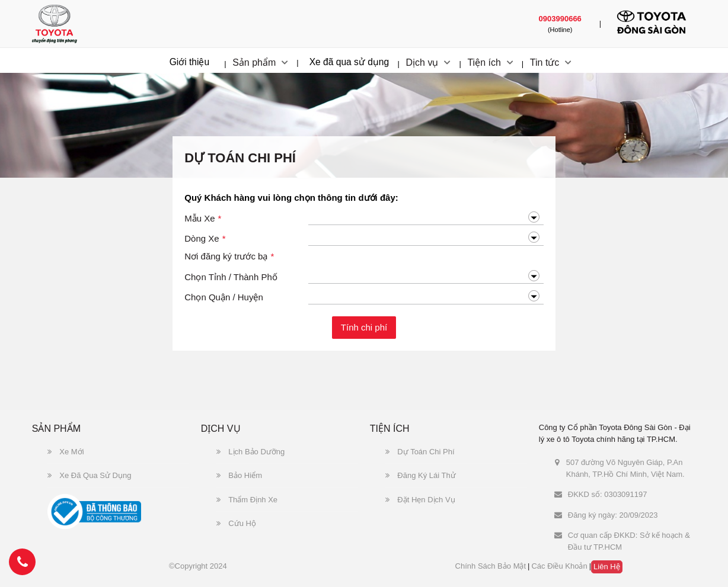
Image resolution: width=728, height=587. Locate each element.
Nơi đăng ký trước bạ (229, 257)
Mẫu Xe (203, 219)
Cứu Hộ (236, 523)
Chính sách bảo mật (491, 566)
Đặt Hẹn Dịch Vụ (420, 500)
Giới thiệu (190, 62)
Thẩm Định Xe (247, 500)
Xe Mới (66, 452)
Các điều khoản (559, 566)
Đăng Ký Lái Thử (421, 475)
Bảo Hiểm (239, 475)
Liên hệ (607, 567)
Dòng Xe (205, 239)
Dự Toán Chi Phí (420, 452)
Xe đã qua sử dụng (349, 62)
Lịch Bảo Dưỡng (251, 452)
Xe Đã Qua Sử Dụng (90, 475)
